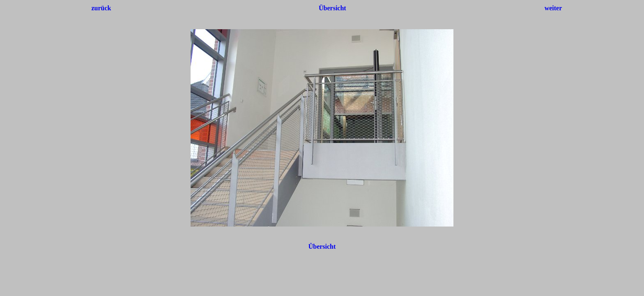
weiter (553, 8)
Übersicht (332, 8)
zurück (101, 8)
